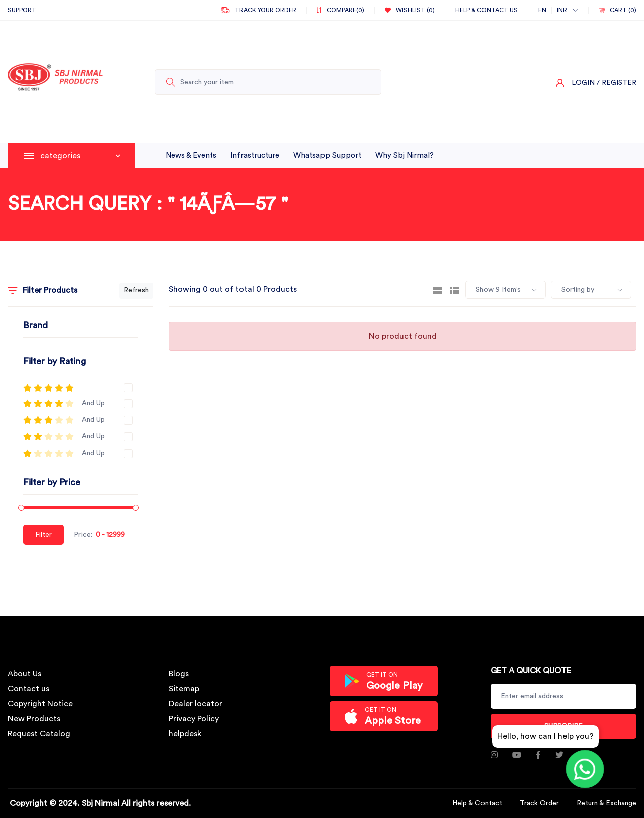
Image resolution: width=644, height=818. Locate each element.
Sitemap (184, 689)
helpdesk (185, 734)
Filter (44, 535)
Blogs (179, 674)
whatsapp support (327, 155)
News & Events (191, 155)
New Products (34, 719)
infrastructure (255, 155)
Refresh (136, 290)
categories (80, 156)
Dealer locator (195, 704)
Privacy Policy (194, 719)
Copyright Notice (40, 704)
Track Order (539, 803)
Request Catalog (39, 734)
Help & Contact (477, 803)
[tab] (437, 290)
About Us (24, 674)
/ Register (617, 83)
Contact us (28, 689)
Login (583, 83)
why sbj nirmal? (405, 155)
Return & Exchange (607, 803)
